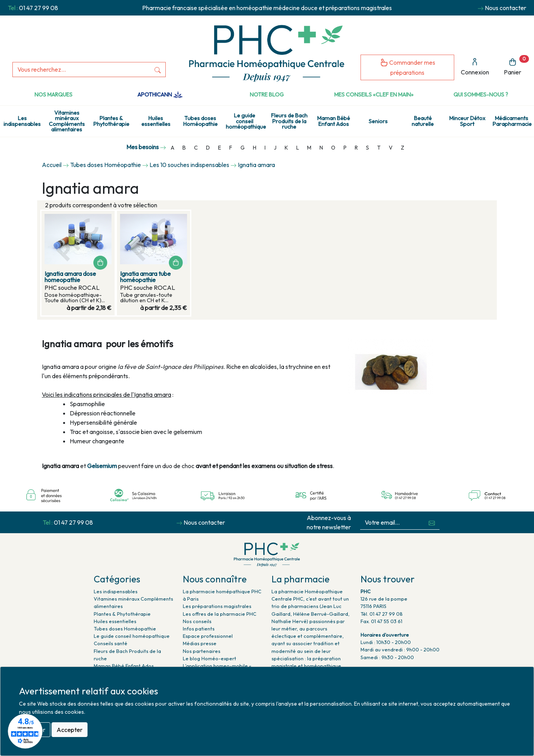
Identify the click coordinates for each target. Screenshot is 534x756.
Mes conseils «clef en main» (374, 95)
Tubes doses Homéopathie (200, 121)
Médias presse (200, 643)
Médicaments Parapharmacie (512, 121)
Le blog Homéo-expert (209, 658)
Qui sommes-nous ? (481, 95)
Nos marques (53, 95)
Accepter (70, 730)
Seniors (378, 121)
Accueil (52, 165)
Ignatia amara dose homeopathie (70, 277)
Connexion (475, 67)
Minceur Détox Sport (467, 121)
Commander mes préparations (407, 67)
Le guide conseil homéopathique (246, 121)
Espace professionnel (208, 636)
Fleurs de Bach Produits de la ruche (289, 121)
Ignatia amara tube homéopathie (145, 277)
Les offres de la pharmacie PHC (220, 614)
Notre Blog (267, 95)
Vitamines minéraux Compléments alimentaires (67, 121)
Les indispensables (22, 121)
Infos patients (199, 629)
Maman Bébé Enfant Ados (334, 121)
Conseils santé (111, 643)
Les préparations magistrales (217, 606)
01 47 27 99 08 (39, 8)
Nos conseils (197, 621)
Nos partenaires (202, 651)
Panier (516, 66)
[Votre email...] (392, 523)
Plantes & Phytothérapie (111, 121)
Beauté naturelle (423, 121)
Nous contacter (506, 8)
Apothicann (160, 95)
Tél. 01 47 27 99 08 (382, 614)
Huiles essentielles (156, 121)
